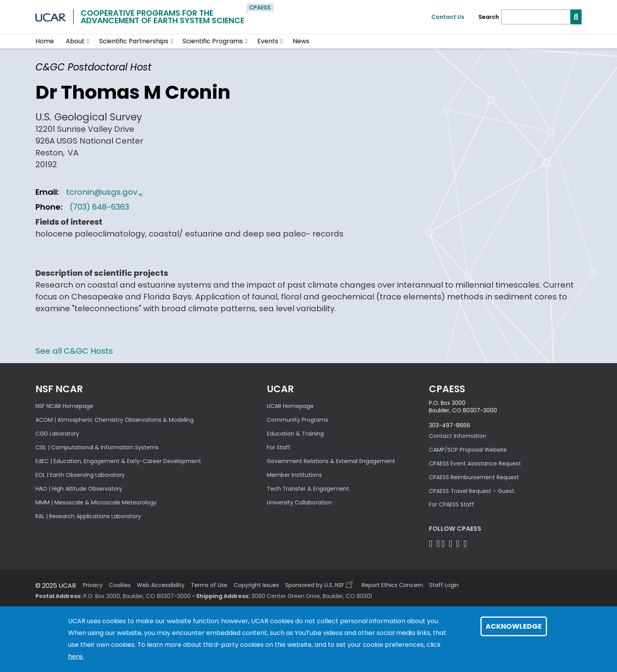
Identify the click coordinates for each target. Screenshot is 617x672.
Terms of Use (209, 585)
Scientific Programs (213, 41)
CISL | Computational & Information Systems (97, 447)
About (75, 41)
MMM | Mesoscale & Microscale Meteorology (96, 502)
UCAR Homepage (290, 406)
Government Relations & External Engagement (331, 461)
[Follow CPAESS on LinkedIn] (452, 544)
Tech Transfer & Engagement (308, 489)
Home (45, 41)
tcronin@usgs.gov (104, 192)
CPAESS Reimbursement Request (474, 477)
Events (268, 41)
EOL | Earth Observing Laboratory (80, 475)
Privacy (93, 585)
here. (76, 656)
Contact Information (458, 436)
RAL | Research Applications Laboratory (88, 516)
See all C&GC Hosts (74, 351)
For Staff (279, 447)
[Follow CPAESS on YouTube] (466, 544)
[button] (88, 41)
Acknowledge (514, 626)
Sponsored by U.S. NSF (320, 583)
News (301, 41)
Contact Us (448, 17)
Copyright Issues (256, 585)
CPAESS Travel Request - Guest (472, 491)
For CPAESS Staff (452, 504)
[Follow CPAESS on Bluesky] (438, 544)
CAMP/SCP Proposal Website (468, 450)
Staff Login (444, 585)
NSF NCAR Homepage (64, 406)
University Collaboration (299, 502)
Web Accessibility (161, 585)
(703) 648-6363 (99, 207)
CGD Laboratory (57, 434)
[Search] (536, 17)
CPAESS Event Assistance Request (475, 463)
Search (489, 17)
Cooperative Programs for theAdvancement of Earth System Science (163, 17)
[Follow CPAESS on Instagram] (459, 544)
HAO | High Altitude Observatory (79, 489)
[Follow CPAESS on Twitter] (444, 544)
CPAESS (260, 7)
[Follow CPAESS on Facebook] (432, 544)
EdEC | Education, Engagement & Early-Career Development (118, 461)
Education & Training (295, 434)
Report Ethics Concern (392, 585)
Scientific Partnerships (134, 41)
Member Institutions (294, 475)
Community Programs (297, 420)
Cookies (120, 585)
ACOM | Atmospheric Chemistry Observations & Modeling (115, 420)
